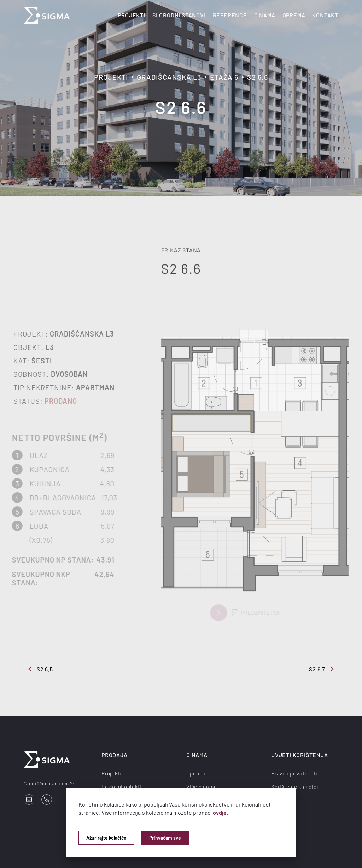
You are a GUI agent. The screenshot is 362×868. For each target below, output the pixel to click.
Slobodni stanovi (179, 15)
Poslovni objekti (121, 787)
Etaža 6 (224, 77)
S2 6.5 (41, 669)
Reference (230, 15)
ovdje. (220, 812)
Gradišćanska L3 (169, 77)
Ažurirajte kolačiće (106, 838)
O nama (265, 15)
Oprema (294, 15)
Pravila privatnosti (294, 773)
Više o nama (202, 787)
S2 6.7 (321, 669)
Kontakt (325, 15)
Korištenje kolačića (295, 787)
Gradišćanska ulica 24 (50, 783)
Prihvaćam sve (165, 838)
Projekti (131, 15)
